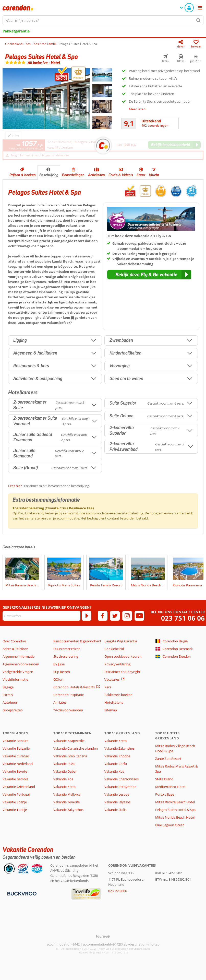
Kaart (141, 175)
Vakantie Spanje (15, 802)
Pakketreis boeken (118, 695)
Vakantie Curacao (16, 756)
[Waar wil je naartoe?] (103, 20)
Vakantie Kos (63, 779)
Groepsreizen (13, 710)
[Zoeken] (199, 20)
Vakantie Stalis (115, 810)
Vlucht (154, 175)
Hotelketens (114, 702)
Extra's (8, 695)
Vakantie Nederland (18, 764)
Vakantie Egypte (15, 771)
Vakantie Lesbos (117, 794)
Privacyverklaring (117, 664)
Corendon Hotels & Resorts (74, 687)
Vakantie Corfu (116, 764)
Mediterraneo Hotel (170, 787)
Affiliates (60, 702)
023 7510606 (118, 891)
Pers (108, 687)
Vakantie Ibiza (64, 764)
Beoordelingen (73, 175)
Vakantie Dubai (65, 771)
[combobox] (103, 20)
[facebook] (103, 616)
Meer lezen (137, 109)
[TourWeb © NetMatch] (103, 936)
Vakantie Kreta (64, 787)
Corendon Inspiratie (69, 695)
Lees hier (15, 486)
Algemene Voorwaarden (21, 664)
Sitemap (111, 710)
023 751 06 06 (183, 618)
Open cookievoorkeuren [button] (123, 656)
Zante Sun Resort (168, 759)
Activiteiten (96, 175)
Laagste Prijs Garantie (121, 641)
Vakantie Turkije (15, 810)
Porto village (165, 794)
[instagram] (127, 616)
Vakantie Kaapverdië (69, 741)
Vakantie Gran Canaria (70, 756)
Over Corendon (14, 641)
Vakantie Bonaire (15, 741)
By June (59, 664)
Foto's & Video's (121, 175)
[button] (149, 275)
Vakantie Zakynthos (68, 810)
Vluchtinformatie (15, 679)
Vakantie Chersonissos (122, 779)
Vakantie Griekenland (19, 787)
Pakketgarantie (16, 31)
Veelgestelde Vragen (18, 672)
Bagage (8, 687)
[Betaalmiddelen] (21, 893)
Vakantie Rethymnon (120, 787)
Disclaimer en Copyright (122, 672)
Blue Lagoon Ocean (170, 825)
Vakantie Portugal (16, 794)
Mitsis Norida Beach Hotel (175, 817)
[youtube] (139, 616)
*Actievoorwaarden (68, 710)
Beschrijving (49, 175)
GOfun (58, 679)
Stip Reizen (62, 672)
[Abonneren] (87, 616)
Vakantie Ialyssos (117, 802)
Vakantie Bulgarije (16, 748)
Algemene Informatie (19, 656)
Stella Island (164, 779)
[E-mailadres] (41, 616)
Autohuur (10, 702)
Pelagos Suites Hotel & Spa (175, 810)
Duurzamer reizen (67, 649)
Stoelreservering (66, 656)
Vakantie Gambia (15, 779)
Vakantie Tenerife (66, 802)
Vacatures (112, 679)
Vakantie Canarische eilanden (76, 748)
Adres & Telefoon (15, 649)
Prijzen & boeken (23, 175)
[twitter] (115, 616)
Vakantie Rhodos (117, 756)
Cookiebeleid (114, 649)
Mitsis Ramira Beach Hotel (175, 802)
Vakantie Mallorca (67, 794)
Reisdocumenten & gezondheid (77, 641)
